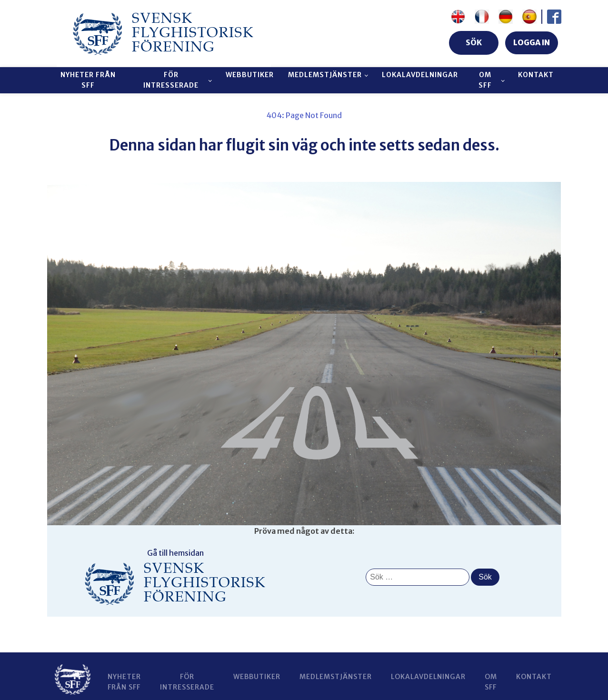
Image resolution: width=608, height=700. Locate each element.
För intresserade (171, 80)
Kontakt (536, 75)
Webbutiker (250, 75)
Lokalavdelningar (420, 75)
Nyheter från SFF (88, 80)
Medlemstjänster (325, 75)
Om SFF (485, 80)
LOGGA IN (532, 42)
